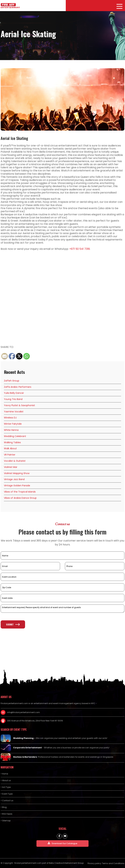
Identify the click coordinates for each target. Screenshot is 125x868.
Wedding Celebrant (15, 436)
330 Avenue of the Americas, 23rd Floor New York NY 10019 (35, 721)
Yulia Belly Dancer (14, 393)
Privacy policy (94, 863)
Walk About (10, 448)
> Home (4, 774)
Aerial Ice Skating (14, 138)
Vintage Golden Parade (17, 486)
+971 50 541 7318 (80, 249)
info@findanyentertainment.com (24, 712)
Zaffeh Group (12, 381)
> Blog (4, 807)
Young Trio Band (13, 399)
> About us (6, 780)
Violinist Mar (11, 467)
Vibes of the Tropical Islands (20, 492)
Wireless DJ (10, 418)
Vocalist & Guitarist (15, 461)
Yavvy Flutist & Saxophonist (19, 405)
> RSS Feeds (7, 814)
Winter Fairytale (13, 424)
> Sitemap (6, 821)
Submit (13, 624)
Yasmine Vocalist (14, 412)
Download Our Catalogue (62, 843)
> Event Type (7, 794)
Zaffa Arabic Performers (18, 387)
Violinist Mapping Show (17, 473)
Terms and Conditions (113, 863)
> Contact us (7, 800)
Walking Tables (12, 442)
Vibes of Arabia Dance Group (20, 498)
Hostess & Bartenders (25, 757)
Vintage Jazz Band (14, 479)
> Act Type (6, 787)
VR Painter (10, 455)
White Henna (11, 430)
